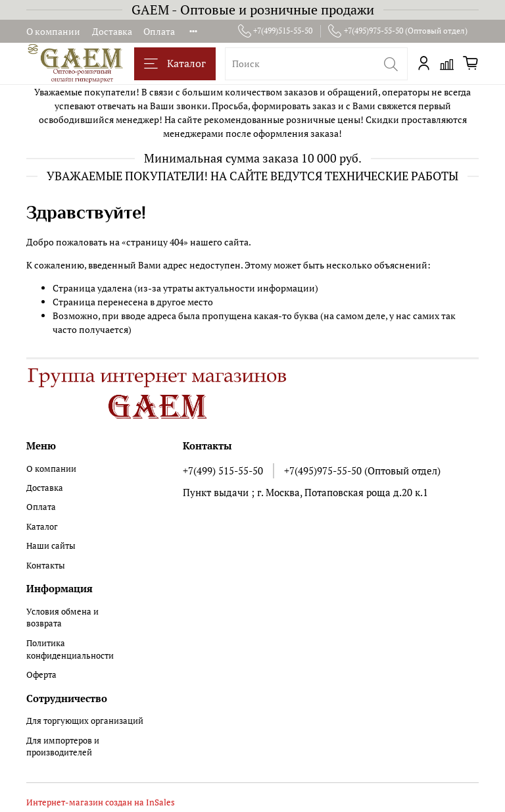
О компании (53, 31)
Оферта (41, 675)
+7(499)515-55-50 (276, 31)
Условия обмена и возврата (62, 618)
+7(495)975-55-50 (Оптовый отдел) (398, 31)
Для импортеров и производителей (63, 747)
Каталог (175, 63)
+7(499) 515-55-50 (223, 470)
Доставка (112, 31)
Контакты (46, 566)
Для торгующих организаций (85, 721)
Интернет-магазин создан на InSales (101, 802)
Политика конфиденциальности (70, 649)
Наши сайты (51, 546)
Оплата (159, 31)
